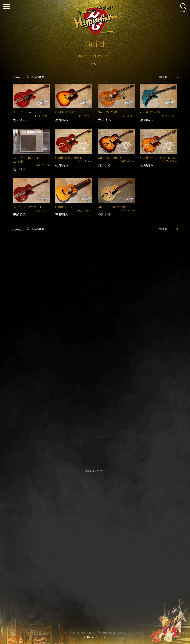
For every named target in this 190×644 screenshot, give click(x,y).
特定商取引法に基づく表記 (95, 538)
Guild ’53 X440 (108, 112)
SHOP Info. (95, 360)
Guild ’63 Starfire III (27, 207)
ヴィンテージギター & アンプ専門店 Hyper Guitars (95, 633)
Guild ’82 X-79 (150, 112)
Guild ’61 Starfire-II (69, 158)
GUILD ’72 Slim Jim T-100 (116, 207)
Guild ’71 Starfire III (27, 112)
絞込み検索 (37, 77)
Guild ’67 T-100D (109, 158)
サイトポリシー (95, 533)
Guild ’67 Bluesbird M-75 (158, 158)
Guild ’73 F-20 (65, 207)
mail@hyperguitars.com (101, 349)
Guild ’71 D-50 (65, 112)
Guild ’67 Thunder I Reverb (27, 159)
